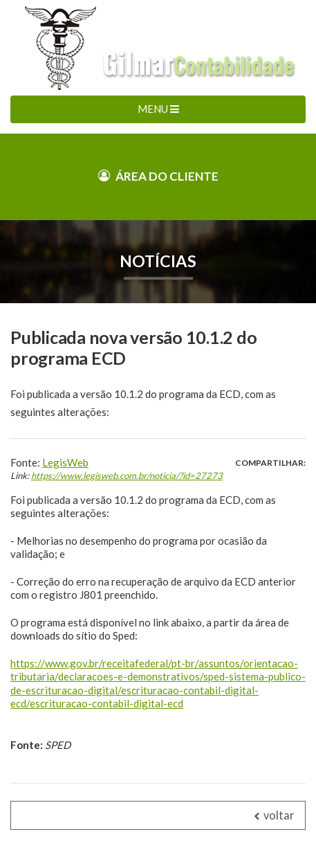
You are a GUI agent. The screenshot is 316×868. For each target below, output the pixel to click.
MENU (158, 109)
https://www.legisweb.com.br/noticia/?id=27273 (127, 476)
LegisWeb (65, 462)
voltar (274, 815)
